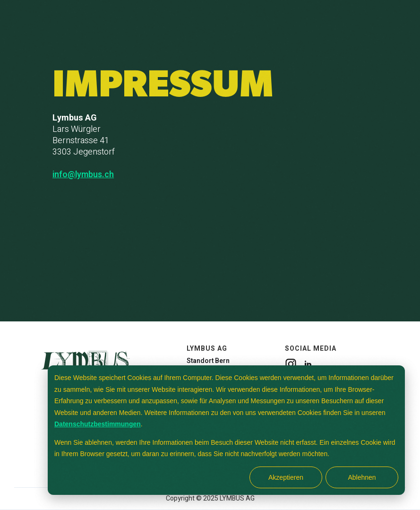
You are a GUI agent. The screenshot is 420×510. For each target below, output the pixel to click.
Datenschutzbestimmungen (98, 424)
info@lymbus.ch (83, 175)
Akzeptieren (286, 477)
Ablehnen (362, 477)
